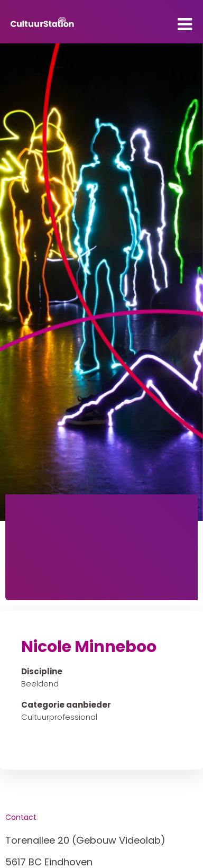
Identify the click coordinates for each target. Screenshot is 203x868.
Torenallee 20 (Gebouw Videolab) (85, 840)
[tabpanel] (101, 282)
